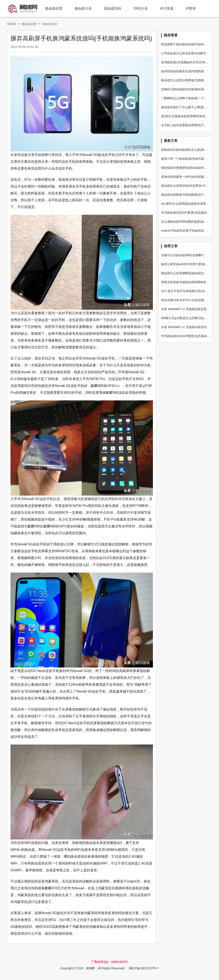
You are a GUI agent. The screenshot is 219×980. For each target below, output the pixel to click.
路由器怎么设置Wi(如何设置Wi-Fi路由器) (188, 186)
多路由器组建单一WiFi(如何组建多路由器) (189, 177)
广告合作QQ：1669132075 (109, 962)
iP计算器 (167, 8)
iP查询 (191, 8)
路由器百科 (113, 8)
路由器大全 (83, 8)
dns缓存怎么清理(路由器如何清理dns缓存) (189, 204)
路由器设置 (54, 8)
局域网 (11, 24)
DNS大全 (141, 8)
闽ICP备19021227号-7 (144, 968)
